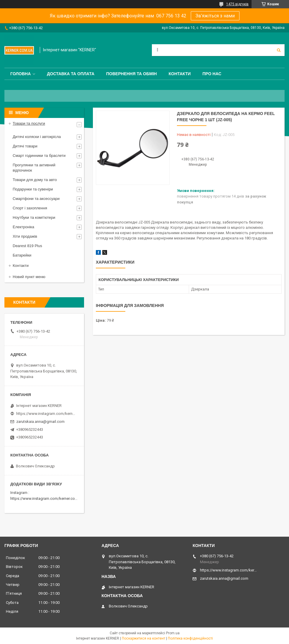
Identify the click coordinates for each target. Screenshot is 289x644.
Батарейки (22, 255)
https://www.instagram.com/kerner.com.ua (47, 498)
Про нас (212, 74)
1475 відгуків (237, 4)
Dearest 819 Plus (27, 246)
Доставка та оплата (71, 74)
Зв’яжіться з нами (215, 16)
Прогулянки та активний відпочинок (34, 168)
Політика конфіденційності (190, 638)
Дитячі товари (25, 146)
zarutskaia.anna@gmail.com (40, 422)
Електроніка (23, 227)
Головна (20, 74)
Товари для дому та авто (35, 180)
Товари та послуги (29, 123)
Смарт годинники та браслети (39, 156)
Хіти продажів (25, 236)
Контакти (180, 74)
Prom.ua (173, 633)
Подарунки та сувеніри (33, 189)
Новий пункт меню (29, 277)
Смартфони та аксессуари (36, 199)
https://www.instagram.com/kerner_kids (46, 414)
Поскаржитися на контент (143, 638)
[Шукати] (279, 50)
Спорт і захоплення (30, 208)
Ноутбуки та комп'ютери (34, 217)
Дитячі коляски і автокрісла (37, 137)
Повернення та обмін (132, 74)
